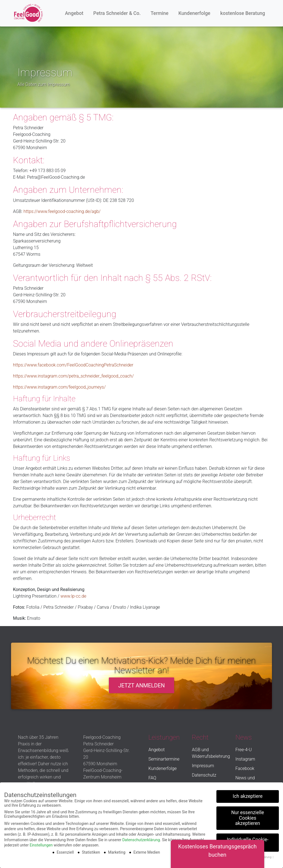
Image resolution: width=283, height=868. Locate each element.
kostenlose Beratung (243, 13)
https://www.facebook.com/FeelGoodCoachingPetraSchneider (73, 365)
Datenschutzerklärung (141, 838)
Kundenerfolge (195, 13)
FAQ (152, 778)
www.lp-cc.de (74, 596)
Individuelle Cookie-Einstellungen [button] (248, 841)
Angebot (74, 13)
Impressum (203, 766)
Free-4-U (244, 750)
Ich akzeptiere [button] (248, 795)
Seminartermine (164, 759)
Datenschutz (204, 775)
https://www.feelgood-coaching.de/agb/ (62, 211)
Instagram (245, 759)
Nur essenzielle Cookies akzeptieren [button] (248, 816)
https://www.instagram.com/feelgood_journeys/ (59, 387)
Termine (160, 13)
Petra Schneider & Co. (117, 13)
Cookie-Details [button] (231, 855)
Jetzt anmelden (142, 685)
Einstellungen (41, 843)
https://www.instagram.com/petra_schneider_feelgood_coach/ (73, 376)
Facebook (245, 768)
